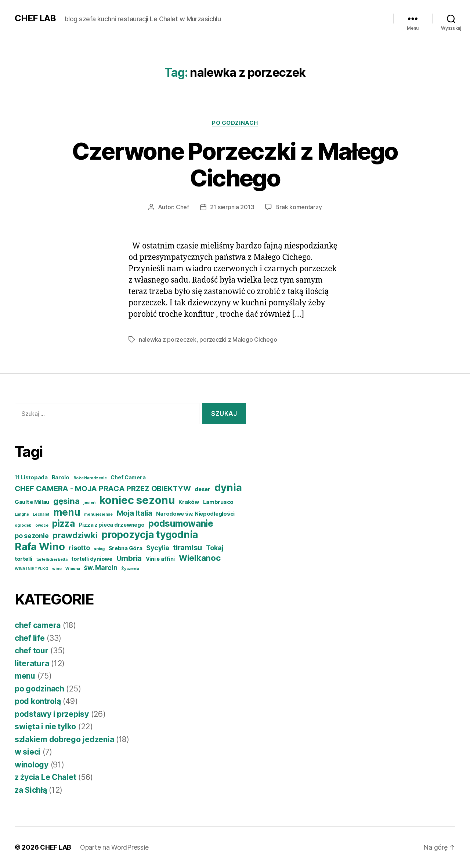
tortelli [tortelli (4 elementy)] (23, 559)
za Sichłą (31, 790)
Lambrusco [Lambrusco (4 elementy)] (218, 502)
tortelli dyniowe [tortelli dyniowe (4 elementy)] (92, 559)
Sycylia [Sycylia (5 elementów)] (158, 548)
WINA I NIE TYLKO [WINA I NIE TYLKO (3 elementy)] (32, 569)
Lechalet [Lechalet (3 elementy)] (41, 514)
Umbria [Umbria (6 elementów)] (129, 558)
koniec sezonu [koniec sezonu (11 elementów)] (137, 500)
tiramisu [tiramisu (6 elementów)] (187, 547)
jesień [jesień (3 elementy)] (89, 503)
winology (32, 765)
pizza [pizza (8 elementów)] (64, 523)
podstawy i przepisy (52, 714)
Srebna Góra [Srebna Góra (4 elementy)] (126, 548)
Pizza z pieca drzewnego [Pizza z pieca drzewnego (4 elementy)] (112, 525)
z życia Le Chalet (45, 777)
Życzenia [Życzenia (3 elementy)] (130, 569)
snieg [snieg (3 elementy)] (99, 549)
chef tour (32, 651)
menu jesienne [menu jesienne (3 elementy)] (98, 514)
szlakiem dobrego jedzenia (64, 739)
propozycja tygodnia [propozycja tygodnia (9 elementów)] (150, 535)
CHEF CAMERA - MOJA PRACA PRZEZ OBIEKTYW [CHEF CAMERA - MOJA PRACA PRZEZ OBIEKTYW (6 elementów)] (103, 488)
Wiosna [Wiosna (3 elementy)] (73, 569)
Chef (182, 207)
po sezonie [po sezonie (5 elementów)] (32, 536)
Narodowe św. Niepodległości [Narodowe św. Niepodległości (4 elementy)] (195, 514)
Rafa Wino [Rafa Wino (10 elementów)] (40, 546)
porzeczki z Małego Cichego (238, 339)
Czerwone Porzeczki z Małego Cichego (235, 164)
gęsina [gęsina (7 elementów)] (66, 501)
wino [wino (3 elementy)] (57, 569)
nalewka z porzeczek (168, 339)
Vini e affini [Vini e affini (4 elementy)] (160, 559)
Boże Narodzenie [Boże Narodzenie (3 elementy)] (90, 478)
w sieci (28, 752)
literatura (32, 663)
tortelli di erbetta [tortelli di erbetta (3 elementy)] (52, 560)
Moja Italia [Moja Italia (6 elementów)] (135, 513)
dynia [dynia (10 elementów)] (228, 487)
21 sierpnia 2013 (232, 207)
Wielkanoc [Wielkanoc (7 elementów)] (200, 558)
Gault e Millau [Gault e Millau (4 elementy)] (32, 502)
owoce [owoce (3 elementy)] (42, 525)
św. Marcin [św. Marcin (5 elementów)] (100, 568)
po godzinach (235, 123)
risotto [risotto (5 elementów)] (79, 548)
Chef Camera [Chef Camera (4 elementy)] (128, 477)
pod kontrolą (38, 701)
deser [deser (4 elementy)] (203, 489)
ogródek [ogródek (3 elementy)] (23, 525)
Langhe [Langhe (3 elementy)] (22, 514)
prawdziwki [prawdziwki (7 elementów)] (75, 535)
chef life (30, 638)
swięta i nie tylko (45, 727)
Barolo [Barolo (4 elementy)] (61, 477)
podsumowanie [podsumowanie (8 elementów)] (181, 523)
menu (25, 676)
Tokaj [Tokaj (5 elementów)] (215, 548)
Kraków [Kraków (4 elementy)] (189, 502)
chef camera (38, 625)
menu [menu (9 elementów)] (67, 512)
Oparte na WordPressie (114, 847)
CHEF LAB (35, 18)
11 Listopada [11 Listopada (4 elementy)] (31, 477)
